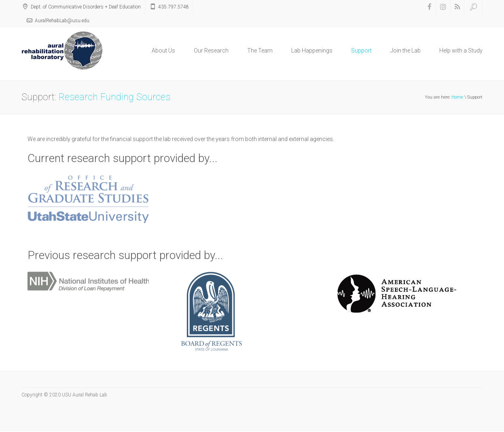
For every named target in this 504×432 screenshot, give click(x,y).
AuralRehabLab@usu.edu (62, 21)
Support (361, 51)
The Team (260, 51)
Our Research (211, 51)
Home (457, 97)
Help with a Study (461, 51)
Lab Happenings (312, 51)
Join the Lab (406, 51)
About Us (163, 51)
